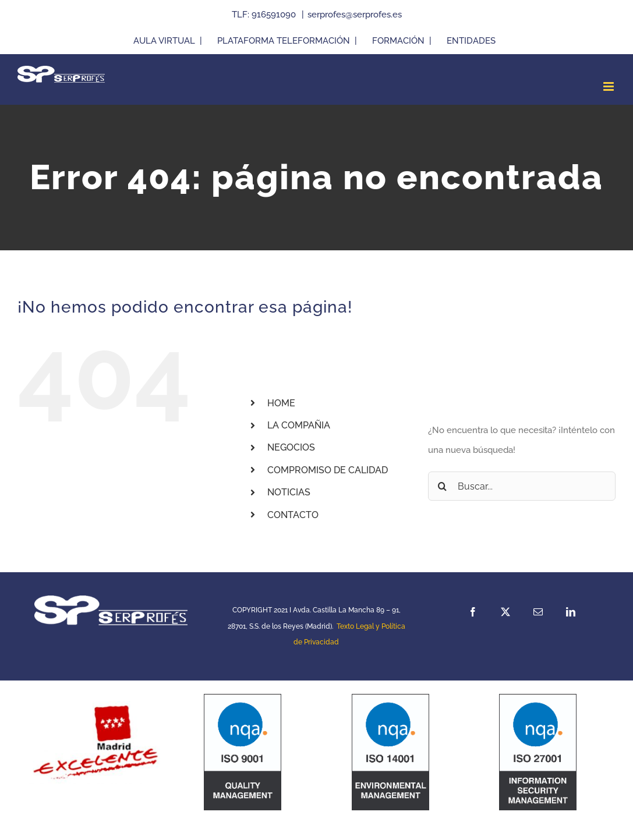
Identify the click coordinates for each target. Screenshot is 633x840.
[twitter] (505, 612)
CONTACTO (293, 515)
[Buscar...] (522, 486)
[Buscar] (443, 486)
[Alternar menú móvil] (609, 86)
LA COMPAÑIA (299, 425)
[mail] (538, 612)
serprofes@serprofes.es (355, 15)
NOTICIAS (289, 492)
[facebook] (473, 612)
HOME (281, 403)
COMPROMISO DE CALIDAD (328, 470)
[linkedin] (571, 612)
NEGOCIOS (291, 447)
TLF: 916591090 (265, 15)
